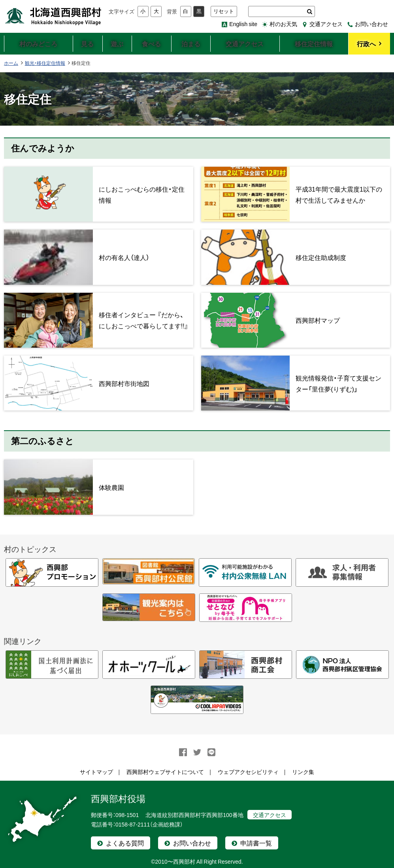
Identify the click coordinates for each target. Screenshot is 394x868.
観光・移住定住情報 (45, 63)
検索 (310, 11)
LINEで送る (211, 752)
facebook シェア (183, 752)
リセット (224, 11)
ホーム (11, 63)
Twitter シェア (197, 752)
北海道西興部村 (53, 16)
